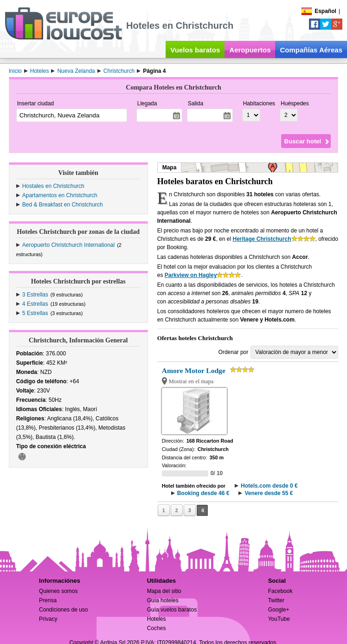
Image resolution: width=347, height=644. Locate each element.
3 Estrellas (35, 295)
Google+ (279, 610)
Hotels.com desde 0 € (269, 486)
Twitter (276, 600)
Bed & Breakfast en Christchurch (63, 205)
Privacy (48, 619)
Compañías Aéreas (311, 50)
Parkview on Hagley (191, 275)
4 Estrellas (35, 304)
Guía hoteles (163, 600)
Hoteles (157, 619)
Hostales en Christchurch (53, 186)
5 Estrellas (35, 313)
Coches (157, 628)
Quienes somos (58, 591)
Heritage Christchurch (262, 239)
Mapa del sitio (164, 591)
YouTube (279, 619)
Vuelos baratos (195, 50)
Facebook (280, 591)
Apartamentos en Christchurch (60, 195)
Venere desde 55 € (269, 493)
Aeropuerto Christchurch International (68, 245)
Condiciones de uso (63, 610)
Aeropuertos (250, 50)
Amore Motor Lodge (194, 370)
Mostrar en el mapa (191, 381)
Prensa (48, 600)
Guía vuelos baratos (172, 610)
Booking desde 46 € (203, 493)
